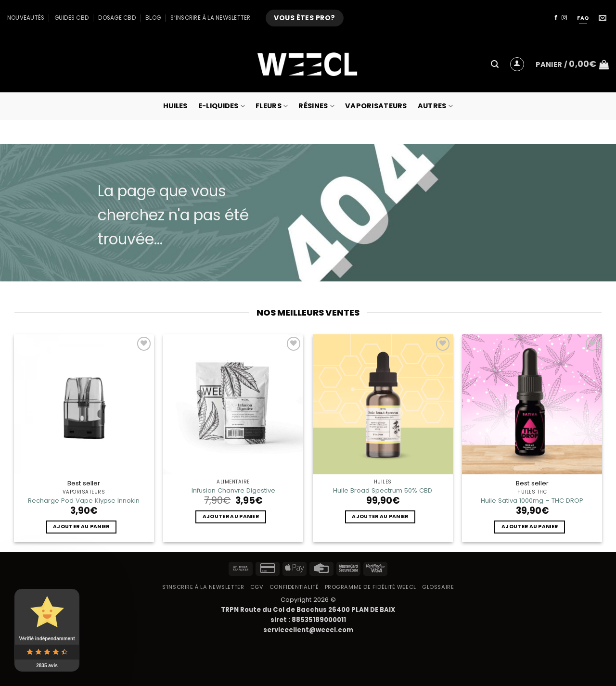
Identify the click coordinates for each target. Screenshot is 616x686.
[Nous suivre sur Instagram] (564, 18)
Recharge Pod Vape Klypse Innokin (84, 501)
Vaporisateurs (376, 106)
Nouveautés (26, 18)
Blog (153, 18)
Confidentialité (294, 587)
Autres (435, 106)
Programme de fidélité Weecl (371, 587)
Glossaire (438, 587)
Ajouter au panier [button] (81, 527)
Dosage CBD (117, 18)
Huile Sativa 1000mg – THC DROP (532, 501)
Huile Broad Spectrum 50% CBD (383, 490)
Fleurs (272, 106)
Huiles (175, 106)
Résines (316, 106)
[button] (495, 64)
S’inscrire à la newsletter (210, 18)
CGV (257, 587)
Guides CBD (71, 18)
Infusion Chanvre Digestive (233, 490)
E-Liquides (222, 106)
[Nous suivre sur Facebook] (556, 18)
